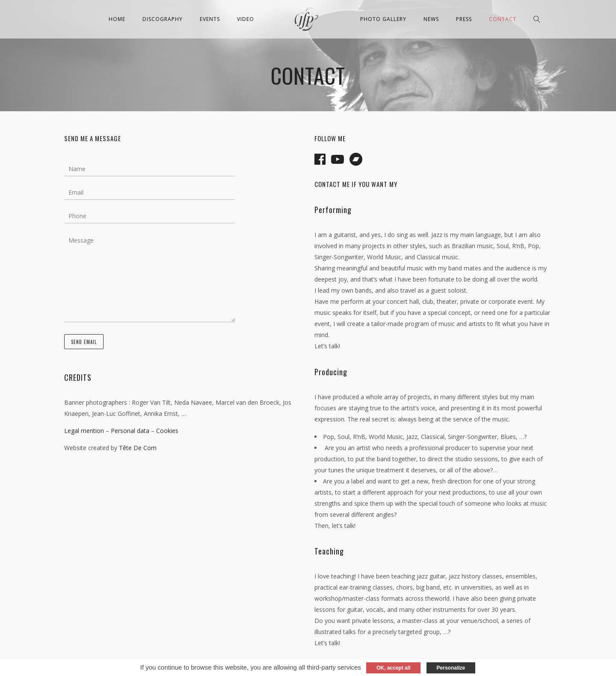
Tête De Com (138, 448)
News (431, 19)
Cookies (167, 431)
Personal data (130, 431)
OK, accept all (393, 668)
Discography (163, 19)
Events (210, 19)
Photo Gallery (383, 19)
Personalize (451, 668)
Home (117, 19)
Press (464, 19)
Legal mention (84, 431)
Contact (503, 19)
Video (246, 19)
